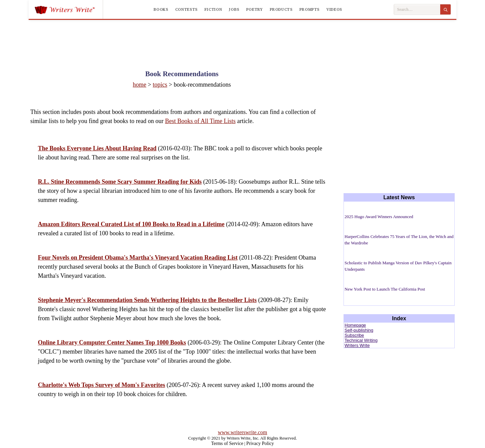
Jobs (234, 9)
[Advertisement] (243, 38)
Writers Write (357, 345)
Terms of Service (227, 443)
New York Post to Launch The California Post (385, 289)
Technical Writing (361, 340)
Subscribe (354, 335)
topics (160, 85)
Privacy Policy (260, 443)
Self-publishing (359, 330)
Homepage (355, 325)
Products (281, 9)
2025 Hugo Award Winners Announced (379, 217)
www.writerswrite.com (243, 432)
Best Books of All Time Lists (200, 121)
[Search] (445, 9)
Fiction (213, 9)
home (139, 85)
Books (161, 9)
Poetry (255, 9)
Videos (334, 9)
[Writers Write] (69, 9)
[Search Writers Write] (417, 10)
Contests (186, 9)
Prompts (310, 9)
